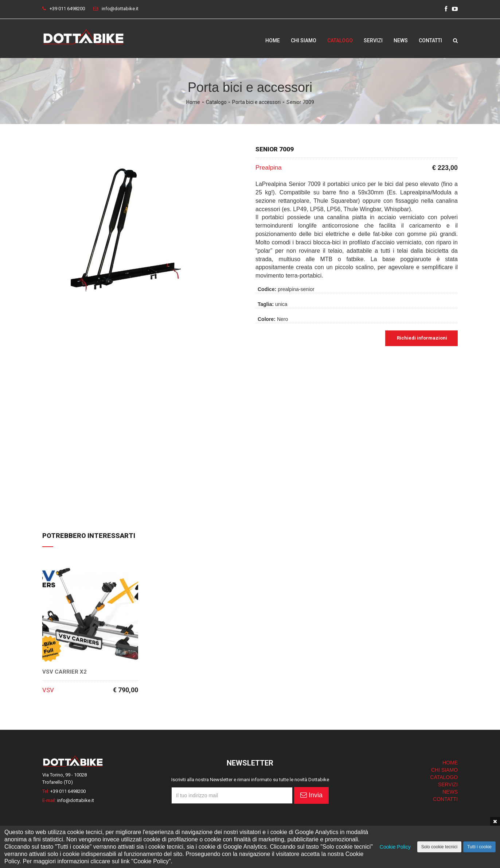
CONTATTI (445, 799)
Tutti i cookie (479, 847)
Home (273, 40)
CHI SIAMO (444, 770)
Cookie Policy (395, 847)
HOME (450, 763)
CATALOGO (444, 777)
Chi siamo (304, 40)
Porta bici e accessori (256, 102)
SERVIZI (448, 784)
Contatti (430, 40)
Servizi (373, 40)
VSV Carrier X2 (65, 672)
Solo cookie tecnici (439, 847)
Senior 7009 (300, 102)
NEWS (450, 792)
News (401, 40)
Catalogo (340, 40)
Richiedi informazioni (421, 338)
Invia (311, 795)
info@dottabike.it (120, 9)
